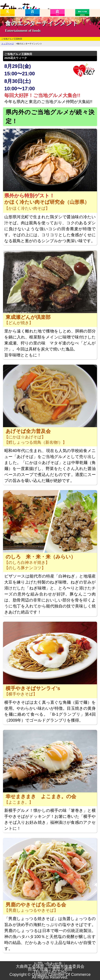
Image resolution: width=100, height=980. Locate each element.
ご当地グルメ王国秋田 (12, 39)
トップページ (8, 44)
